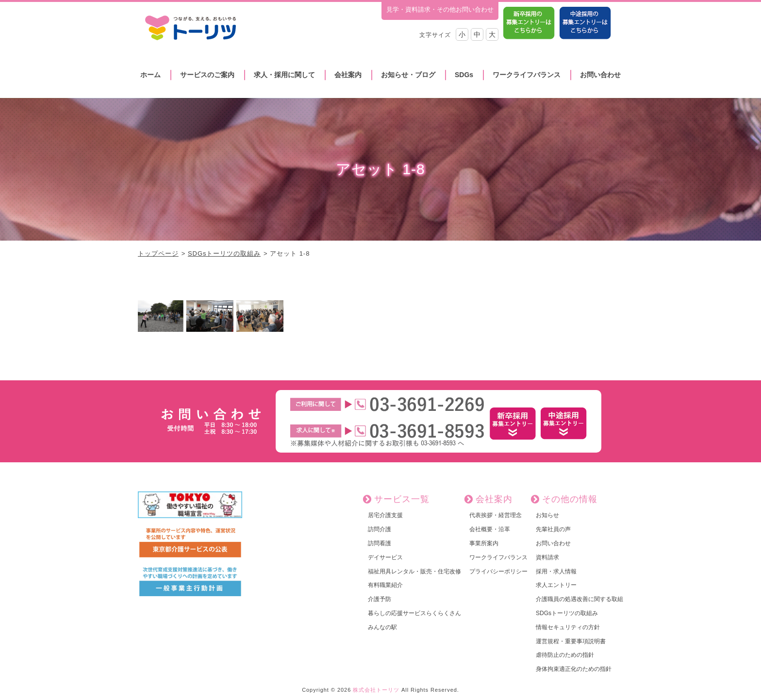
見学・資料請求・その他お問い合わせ (440, 9)
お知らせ (547, 515)
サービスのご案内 (207, 75)
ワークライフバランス (527, 75)
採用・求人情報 (556, 571)
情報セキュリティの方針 (568, 627)
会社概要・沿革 (490, 529)
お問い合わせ (600, 75)
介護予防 (380, 599)
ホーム (150, 75)
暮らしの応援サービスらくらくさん (414, 613)
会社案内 (348, 75)
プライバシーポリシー (498, 571)
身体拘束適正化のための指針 (574, 669)
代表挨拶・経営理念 (496, 515)
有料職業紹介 (385, 585)
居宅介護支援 (385, 515)
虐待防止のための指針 (565, 655)
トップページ (158, 253)
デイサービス (385, 557)
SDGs (464, 75)
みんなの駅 (382, 627)
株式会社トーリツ (376, 690)
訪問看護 (380, 543)
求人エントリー (556, 585)
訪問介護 (380, 529)
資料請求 (547, 557)
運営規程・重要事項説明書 (571, 641)
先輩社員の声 (553, 529)
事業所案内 (484, 543)
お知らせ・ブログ (408, 75)
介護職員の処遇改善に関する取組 (579, 599)
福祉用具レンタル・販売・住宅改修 (414, 571)
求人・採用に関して (284, 75)
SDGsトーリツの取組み (224, 253)
